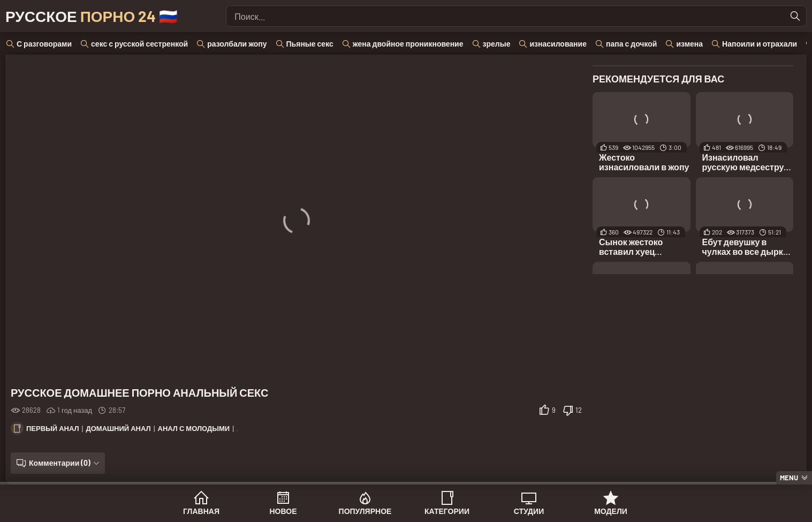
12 (579, 410)
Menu (789, 478)
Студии (529, 511)
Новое (283, 511)
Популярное (365, 511)
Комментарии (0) (60, 463)
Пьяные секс (310, 44)
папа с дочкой (631, 44)
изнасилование (558, 44)
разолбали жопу (237, 44)
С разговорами (44, 44)
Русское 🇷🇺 (92, 16)
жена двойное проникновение (408, 44)
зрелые (497, 44)
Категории (447, 511)
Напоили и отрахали (760, 44)
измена (689, 44)
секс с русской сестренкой (139, 44)
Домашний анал (118, 428)
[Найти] (795, 16)
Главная (201, 511)
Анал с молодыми (194, 428)
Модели (611, 511)
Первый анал (53, 428)
